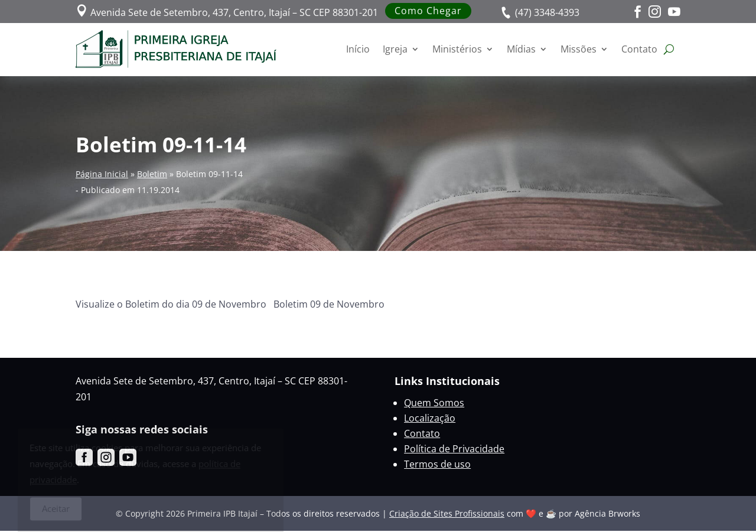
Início (358, 49)
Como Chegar (428, 11)
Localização (430, 418)
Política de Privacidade (454, 449)
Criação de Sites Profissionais (447, 513)
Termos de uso (437, 464)
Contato (639, 49)
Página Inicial (102, 174)
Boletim (152, 174)
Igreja (395, 49)
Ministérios (457, 49)
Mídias (521, 49)
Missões (579, 49)
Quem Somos (434, 403)
